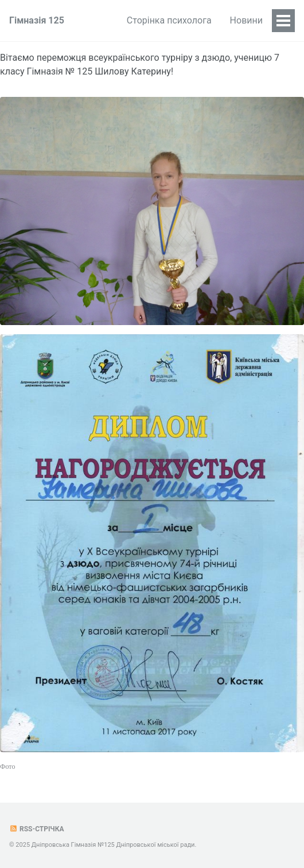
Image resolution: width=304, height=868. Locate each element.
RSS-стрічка (37, 829)
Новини (246, 20)
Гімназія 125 (37, 20)
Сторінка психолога (169, 20)
